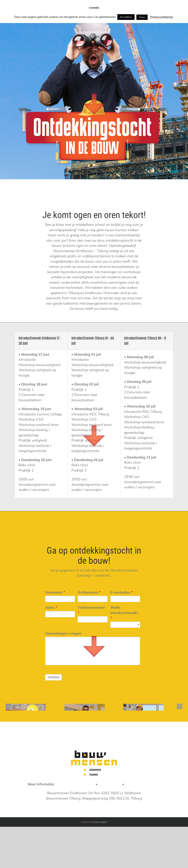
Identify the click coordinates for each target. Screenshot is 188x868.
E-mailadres (122, 592)
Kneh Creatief (100, 859)
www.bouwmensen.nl (143, 821)
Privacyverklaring (162, 17)
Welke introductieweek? (124, 613)
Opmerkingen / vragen (63, 633)
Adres (51, 607)
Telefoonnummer (91, 610)
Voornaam (55, 592)
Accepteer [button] (126, 17)
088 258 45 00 (110, 821)
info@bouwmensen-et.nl (75, 821)
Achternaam (89, 592)
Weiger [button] (142, 17)
